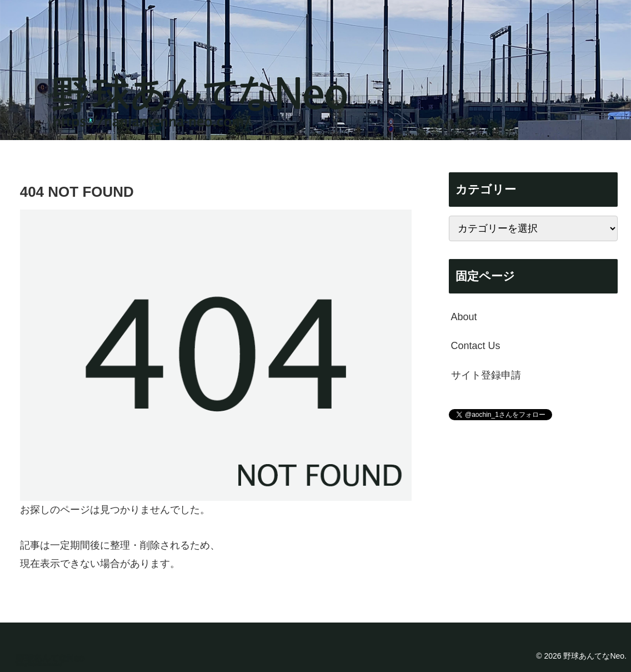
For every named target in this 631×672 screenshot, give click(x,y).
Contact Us (476, 346)
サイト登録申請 (486, 375)
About (464, 317)
